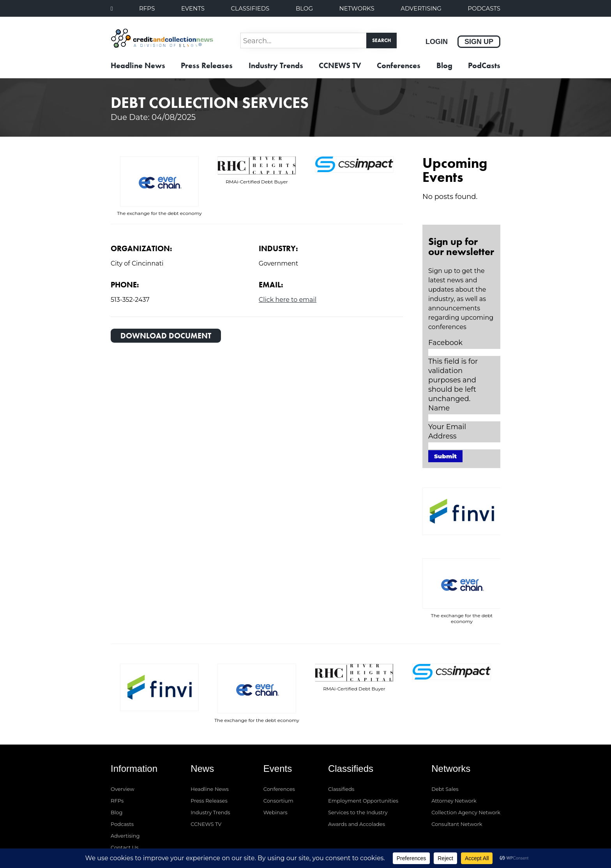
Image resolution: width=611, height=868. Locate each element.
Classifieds (250, 8)
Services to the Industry (358, 766)
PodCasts (484, 8)
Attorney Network (454, 754)
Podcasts (122, 777)
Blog (304, 8)
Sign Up (479, 42)
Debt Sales (445, 742)
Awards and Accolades (357, 777)
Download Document (166, 336)
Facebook (445, 343)
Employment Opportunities (363, 754)
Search (381, 40)
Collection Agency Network (466, 766)
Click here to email (288, 300)
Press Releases (207, 65)
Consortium (278, 754)
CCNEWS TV (340, 65)
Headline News (138, 65)
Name (439, 408)
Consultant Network (457, 777)
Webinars (275, 766)
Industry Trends (276, 65)
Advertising (421, 8)
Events (193, 8)
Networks (357, 8)
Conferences (399, 65)
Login (437, 42)
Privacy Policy (483, 838)
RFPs (147, 8)
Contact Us (124, 801)
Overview (123, 742)
